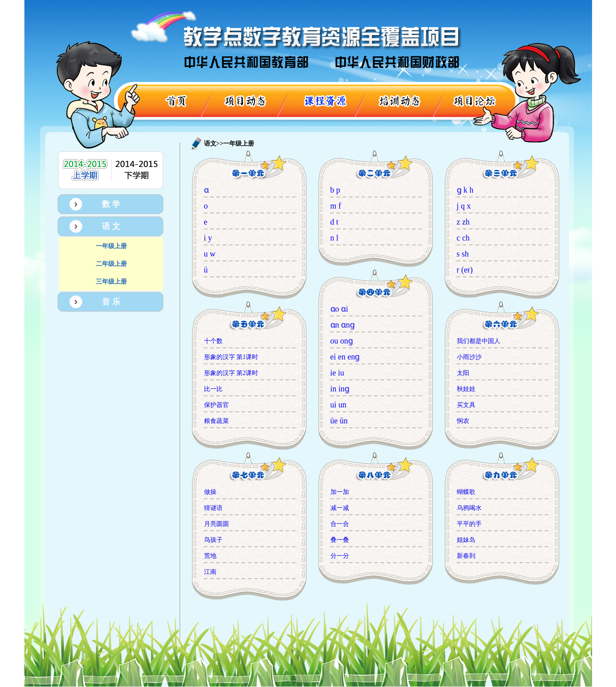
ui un (339, 405)
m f (336, 206)
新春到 (466, 556)
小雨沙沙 (469, 357)
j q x (464, 206)
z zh (463, 222)
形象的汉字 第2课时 (231, 373)
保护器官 (216, 405)
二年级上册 (111, 264)
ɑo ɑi (339, 309)
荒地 (210, 556)
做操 (210, 492)
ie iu (337, 373)
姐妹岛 (466, 540)
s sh (463, 254)
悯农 (463, 421)
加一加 (340, 492)
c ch (463, 238)
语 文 (111, 226)
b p (335, 190)
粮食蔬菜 (216, 421)
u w (210, 254)
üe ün (339, 421)
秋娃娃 (466, 389)
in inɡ (340, 389)
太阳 (463, 373)
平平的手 (469, 524)
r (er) (465, 270)
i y (208, 238)
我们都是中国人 (479, 341)
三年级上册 (111, 282)
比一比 (213, 389)
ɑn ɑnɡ (343, 325)
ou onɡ (342, 341)
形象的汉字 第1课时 (231, 357)
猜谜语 (213, 508)
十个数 (213, 341)
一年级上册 (111, 246)
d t (335, 222)
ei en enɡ (345, 357)
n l (335, 238)
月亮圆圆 (216, 524)
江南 (210, 572)
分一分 (340, 556)
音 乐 (111, 302)
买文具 (466, 405)
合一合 (340, 524)
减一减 (340, 508)
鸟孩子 (213, 540)
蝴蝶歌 (466, 492)
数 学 (111, 204)
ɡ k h (465, 190)
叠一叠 (340, 540)
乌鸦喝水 (469, 508)
